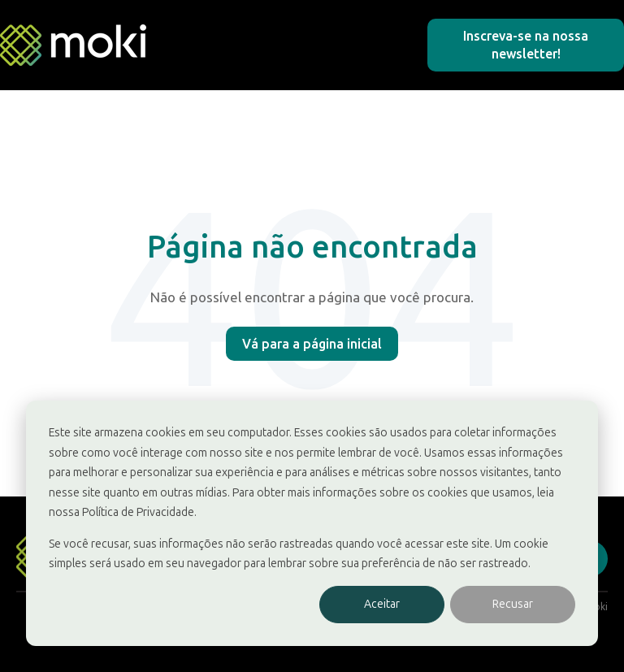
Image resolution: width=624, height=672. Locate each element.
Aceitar (382, 604)
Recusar (513, 604)
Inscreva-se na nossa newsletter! (526, 45)
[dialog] (312, 523)
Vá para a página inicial (312, 344)
